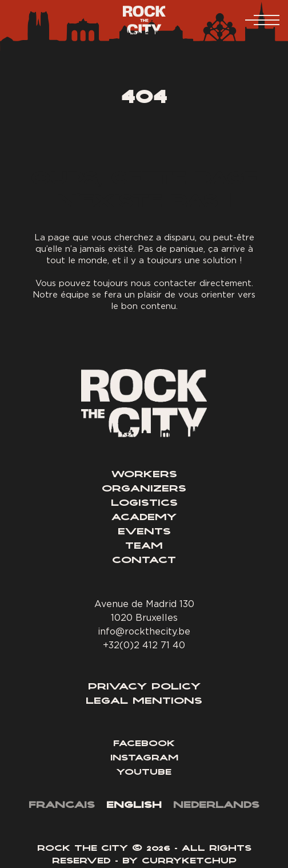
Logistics (144, 504)
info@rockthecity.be (144, 631)
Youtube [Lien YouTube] (144, 773)
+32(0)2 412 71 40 (144, 645)
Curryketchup (189, 862)
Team (144, 546)
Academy (144, 518)
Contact (144, 561)
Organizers (144, 489)
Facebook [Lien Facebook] (144, 744)
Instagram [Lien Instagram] (144, 759)
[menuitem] (62, 806)
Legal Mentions (144, 701)
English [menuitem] (134, 806)
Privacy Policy (144, 687)
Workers (144, 475)
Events (144, 532)
